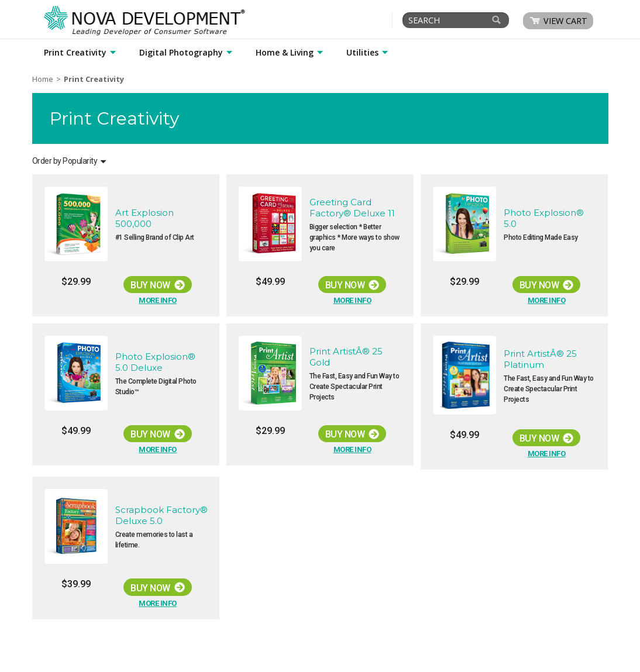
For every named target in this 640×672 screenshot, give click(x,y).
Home (43, 79)
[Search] (497, 20)
